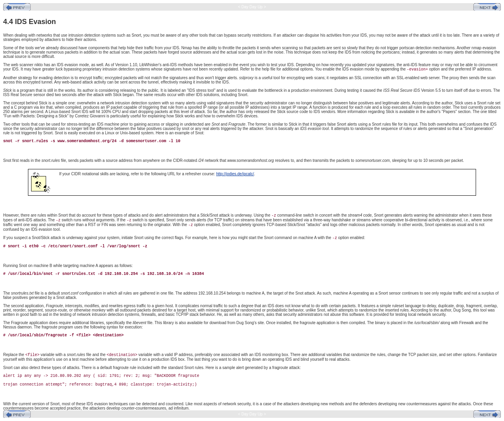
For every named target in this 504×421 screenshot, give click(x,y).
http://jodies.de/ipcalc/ (235, 174)
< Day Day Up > (252, 7)
